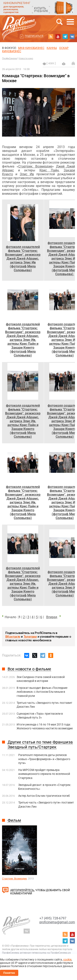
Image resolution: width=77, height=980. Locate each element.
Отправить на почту (73, 63)
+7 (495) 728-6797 (53, 918)
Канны (52, 48)
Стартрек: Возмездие (35, 166)
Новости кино (26, 58)
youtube (58, 36)
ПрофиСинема (10, 58)
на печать (64, 64)
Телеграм (30, 637)
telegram (65, 36)
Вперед (52, 617)
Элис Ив (27, 174)
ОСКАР (64, 48)
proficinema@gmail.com (57, 922)
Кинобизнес (12, 51)
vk (72, 36)
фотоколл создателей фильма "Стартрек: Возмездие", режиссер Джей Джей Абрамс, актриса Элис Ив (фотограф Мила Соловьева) (23, 259)
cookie (67, 960)
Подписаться (34, 36)
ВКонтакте (13, 637)
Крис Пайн (49, 170)
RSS (51, 36)
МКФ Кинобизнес (31, 48)
